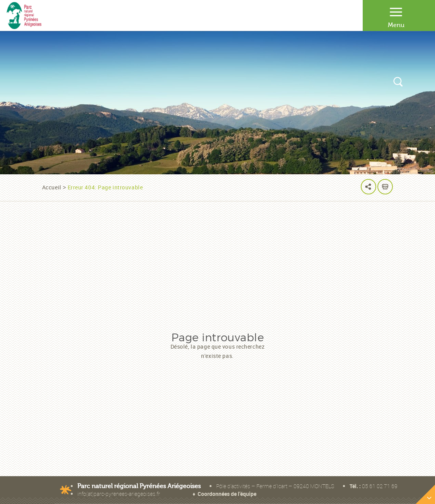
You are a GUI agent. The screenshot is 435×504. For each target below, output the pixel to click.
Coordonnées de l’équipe (227, 494)
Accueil (52, 187)
